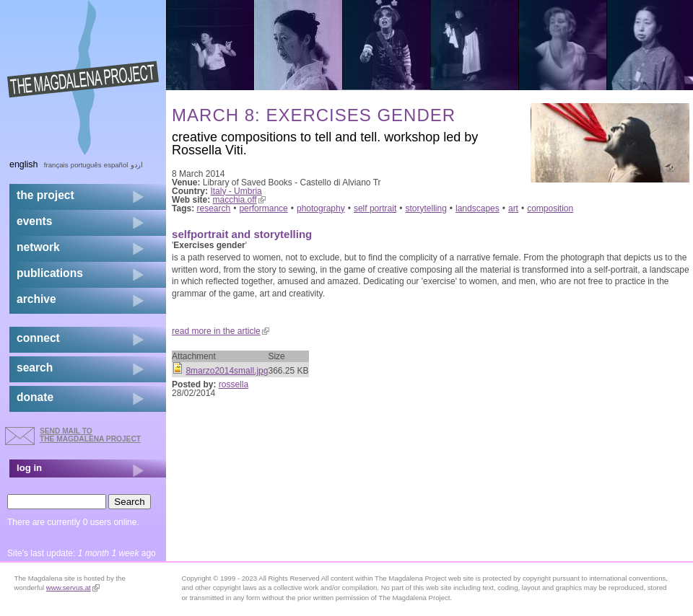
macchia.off (239, 200)
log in (29, 468)
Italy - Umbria (236, 191)
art (513, 208)
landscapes (478, 208)
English (24, 164)
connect (38, 338)
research (214, 208)
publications (50, 273)
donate (35, 397)
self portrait (375, 208)
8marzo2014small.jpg (227, 371)
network (38, 247)
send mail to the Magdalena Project (90, 435)
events (34, 221)
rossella (234, 384)
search (35, 368)
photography (321, 208)
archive (36, 299)
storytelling (426, 208)
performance (263, 208)
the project (45, 195)
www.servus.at (73, 588)
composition (550, 208)
